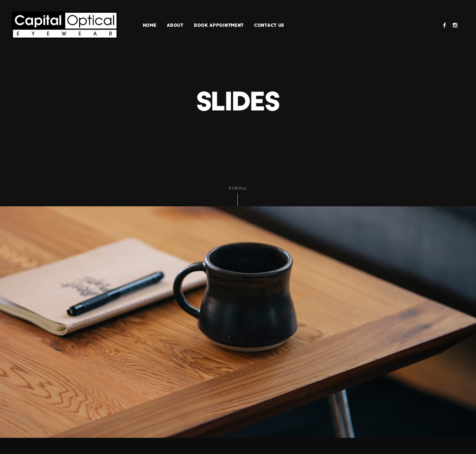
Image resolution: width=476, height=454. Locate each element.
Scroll (238, 196)
